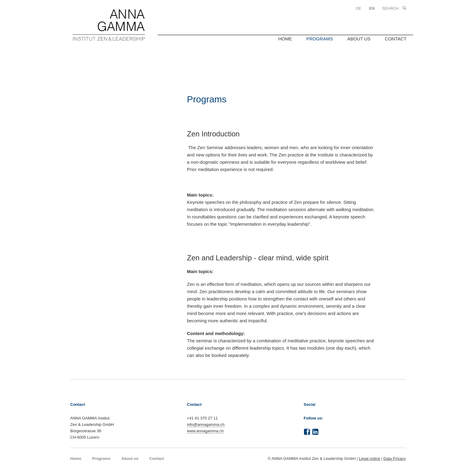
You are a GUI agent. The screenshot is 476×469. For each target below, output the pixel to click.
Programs (320, 39)
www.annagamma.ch (205, 431)
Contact (396, 39)
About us (359, 39)
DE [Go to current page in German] (359, 8)
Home (285, 39)
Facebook (307, 432)
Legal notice (370, 459)
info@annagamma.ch (206, 424)
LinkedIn (316, 432)
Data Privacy (395, 459)
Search (404, 8)
